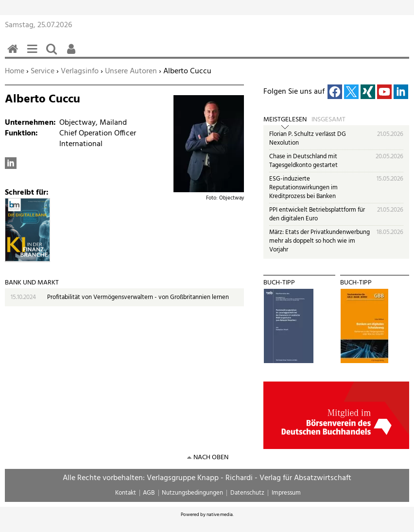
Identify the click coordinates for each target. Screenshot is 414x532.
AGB (149, 493)
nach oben (211, 457)
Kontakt (126, 493)
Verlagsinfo (80, 71)
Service (43, 71)
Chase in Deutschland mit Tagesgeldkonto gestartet (303, 161)
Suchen (53, 54)
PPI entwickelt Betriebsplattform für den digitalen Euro (317, 214)
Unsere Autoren (131, 71)
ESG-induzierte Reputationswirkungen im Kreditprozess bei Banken (303, 187)
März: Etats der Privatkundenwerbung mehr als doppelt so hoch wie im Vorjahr (319, 241)
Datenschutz (247, 493)
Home (15, 71)
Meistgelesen (285, 120)
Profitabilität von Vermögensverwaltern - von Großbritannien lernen (138, 297)
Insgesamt (328, 120)
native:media (220, 515)
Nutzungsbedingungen (192, 493)
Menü (34, 54)
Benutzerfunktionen (73, 54)
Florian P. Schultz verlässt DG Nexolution (308, 139)
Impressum (286, 493)
